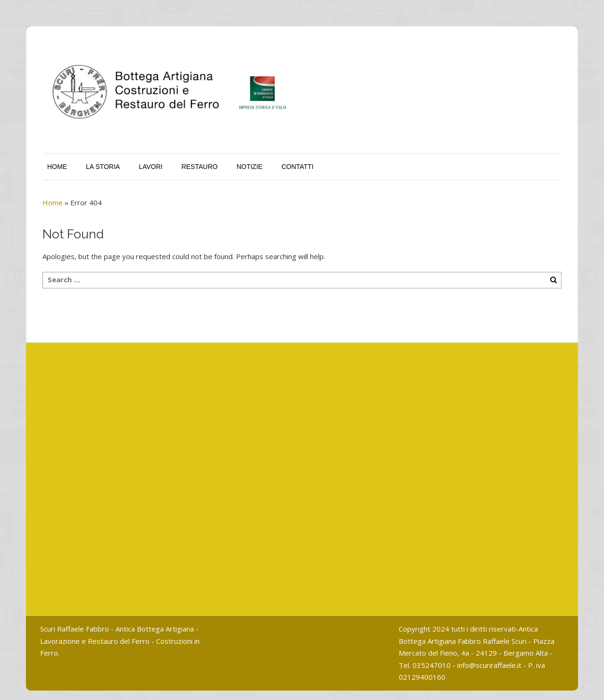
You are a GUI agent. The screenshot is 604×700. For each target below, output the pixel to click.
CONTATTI (297, 167)
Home (53, 202)
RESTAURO (199, 167)
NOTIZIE (249, 167)
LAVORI (151, 167)
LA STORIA (103, 167)
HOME (57, 167)
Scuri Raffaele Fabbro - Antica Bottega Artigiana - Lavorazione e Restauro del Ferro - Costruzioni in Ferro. (120, 641)
